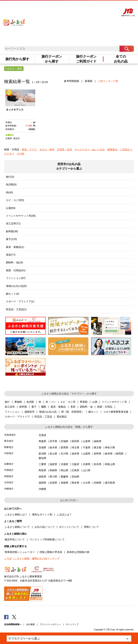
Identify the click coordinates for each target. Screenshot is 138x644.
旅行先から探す (17, 59)
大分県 (87, 483)
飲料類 (23, 407)
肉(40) (9, 192)
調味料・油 (86, 407)
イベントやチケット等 (114, 402)
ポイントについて (69, 527)
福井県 (75, 454)
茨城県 (42, 447)
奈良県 (98, 464)
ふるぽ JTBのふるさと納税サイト (14, 20)
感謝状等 (29, 412)
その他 (20, 154)
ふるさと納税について (17, 527)
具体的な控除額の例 (78, 552)
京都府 (65, 464)
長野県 (98, 454)
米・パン (51, 402)
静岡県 (120, 454)
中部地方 (9, 453)
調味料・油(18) (14, 262)
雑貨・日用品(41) (16, 270)
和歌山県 (110, 464)
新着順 (89, 81)
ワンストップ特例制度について (47, 539)
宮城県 (65, 441)
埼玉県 (75, 447)
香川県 (53, 477)
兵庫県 (9, 139)
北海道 (42, 435)
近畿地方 (10, 135)
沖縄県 (42, 489)
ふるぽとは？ (64, 514)
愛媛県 (65, 477)
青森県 (42, 441)
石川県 (65, 454)
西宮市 (17, 139)
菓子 (34, 407)
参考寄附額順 (72, 81)
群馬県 (65, 447)
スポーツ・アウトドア (17, 417)
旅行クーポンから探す (52, 59)
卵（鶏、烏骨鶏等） (73, 412)
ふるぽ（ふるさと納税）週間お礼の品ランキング (32, 559)
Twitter (14, 617)
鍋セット (93, 412)
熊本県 (75, 483)
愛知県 (42, 458)
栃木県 (53, 447)
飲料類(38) (12, 231)
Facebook (6, 617)
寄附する (102, 7)
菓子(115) (11, 239)
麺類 (44, 407)
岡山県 (65, 470)
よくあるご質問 (79, 7)
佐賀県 (53, 483)
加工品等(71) (13, 223)
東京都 (98, 447)
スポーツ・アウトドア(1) (20, 301)
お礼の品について (45, 527)
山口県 (87, 470)
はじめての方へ (64, 7)
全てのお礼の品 (121, 59)
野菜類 (84, 402)
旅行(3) (10, 177)
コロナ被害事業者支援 (116, 412)
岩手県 (53, 441)
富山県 (53, 454)
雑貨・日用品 (105, 407)
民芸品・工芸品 (43, 417)
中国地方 (9, 470)
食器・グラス (29, 149)
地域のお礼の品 (48, 412)
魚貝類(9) (11, 184)
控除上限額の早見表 (51, 552)
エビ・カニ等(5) (15, 200)
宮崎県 (98, 483)
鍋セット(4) (12, 294)
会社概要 (31, 624)
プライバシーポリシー (50, 624)
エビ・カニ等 (68, 402)
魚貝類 (30, 402)
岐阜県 (109, 454)
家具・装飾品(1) (15, 247)
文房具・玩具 (65, 149)
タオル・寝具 (47, 149)
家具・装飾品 (58, 407)
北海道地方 (10, 435)
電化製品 (62, 417)
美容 (73, 407)
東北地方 (9, 441)
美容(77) (11, 255)
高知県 (75, 477)
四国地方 (9, 476)
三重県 (42, 464)
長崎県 (65, 483)
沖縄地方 (9, 489)
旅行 (7, 402)
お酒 (95, 402)
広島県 (75, 470)
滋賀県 (53, 464)
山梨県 (87, 454)
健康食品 (112, 149)
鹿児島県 (110, 483)
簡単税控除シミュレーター (20, 552)
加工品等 (10, 407)
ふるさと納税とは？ (16, 514)
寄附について (91, 527)
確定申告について (15, 539)
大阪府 (75, 464)
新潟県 (42, 454)
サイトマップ (72, 624)
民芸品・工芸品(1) (16, 309)
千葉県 (87, 447)
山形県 (87, 441)
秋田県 (75, 441)
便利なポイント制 (42, 514)
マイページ (92, 7)
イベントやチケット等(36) (21, 216)
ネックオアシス (15, 110)
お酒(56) (11, 208)
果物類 (18, 402)
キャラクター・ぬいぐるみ (90, 149)
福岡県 (42, 483)
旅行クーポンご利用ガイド (86, 59)
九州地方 (9, 482)
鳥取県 (42, 470)
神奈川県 (110, 447)
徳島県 (42, 477)
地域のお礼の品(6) (16, 286)
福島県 (98, 441)
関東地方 (9, 447)
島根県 (53, 470)
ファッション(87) (16, 278)
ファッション (12, 412)
